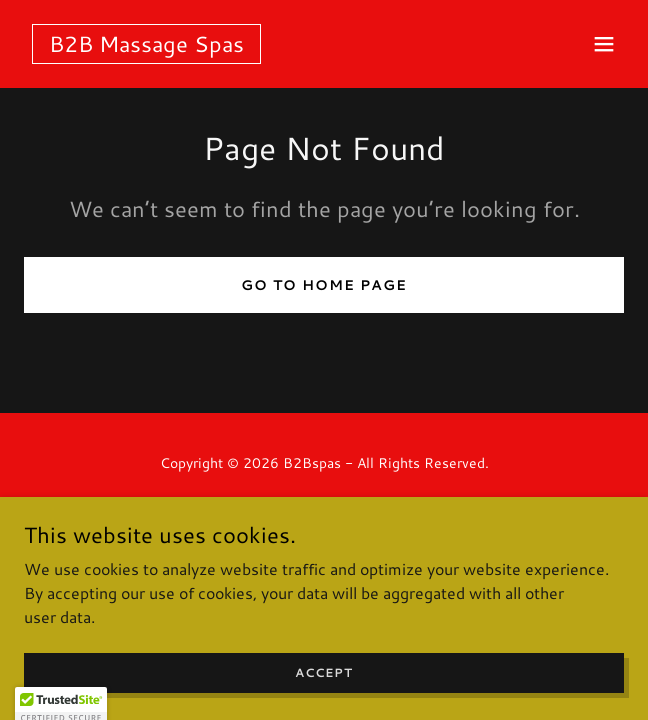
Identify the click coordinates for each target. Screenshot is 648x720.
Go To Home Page (324, 285)
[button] (604, 44)
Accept (324, 699)
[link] (146, 45)
